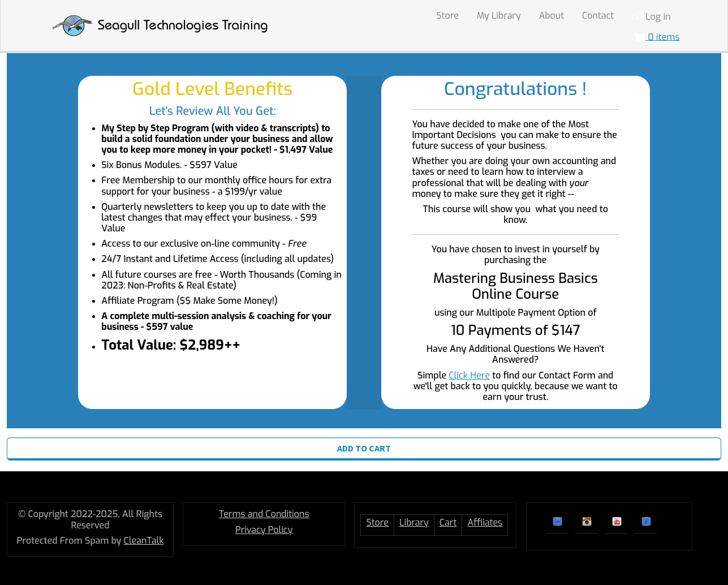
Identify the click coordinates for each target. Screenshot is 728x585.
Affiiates (485, 522)
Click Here (469, 375)
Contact (598, 16)
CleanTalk (144, 541)
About (552, 16)
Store (447, 16)
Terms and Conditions (264, 514)
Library (414, 522)
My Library (499, 16)
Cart (448, 522)
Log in (658, 17)
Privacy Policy (264, 530)
